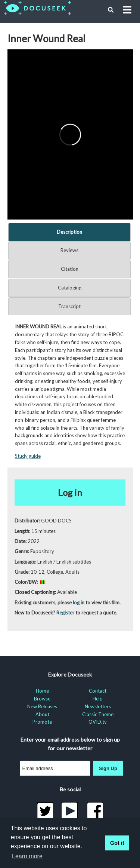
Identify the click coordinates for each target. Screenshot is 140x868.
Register (65, 613)
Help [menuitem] (98, 699)
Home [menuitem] (42, 691)
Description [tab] (69, 232)
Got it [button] (117, 843)
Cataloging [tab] (70, 288)
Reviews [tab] (69, 250)
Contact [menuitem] (98, 691)
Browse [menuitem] (42, 699)
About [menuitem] (42, 714)
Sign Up (108, 768)
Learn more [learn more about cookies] (27, 856)
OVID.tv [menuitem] (98, 722)
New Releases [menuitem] (42, 706)
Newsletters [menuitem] (98, 706)
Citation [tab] (70, 269)
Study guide (28, 456)
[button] (111, 10)
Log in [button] (70, 492)
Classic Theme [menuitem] (98, 714)
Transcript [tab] (69, 306)
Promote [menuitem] (42, 722)
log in (79, 602)
